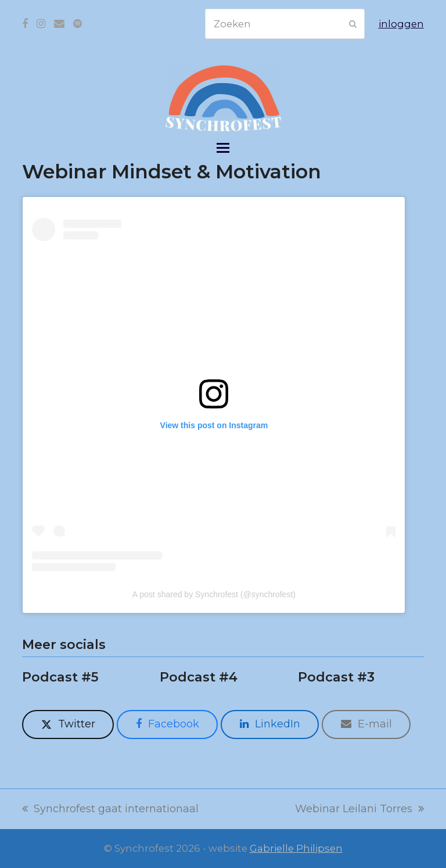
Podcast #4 (199, 677)
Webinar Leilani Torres (359, 810)
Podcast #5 (60, 677)
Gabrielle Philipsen (296, 848)
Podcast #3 (336, 677)
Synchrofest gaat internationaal (110, 810)
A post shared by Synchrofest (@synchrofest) (214, 594)
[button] (223, 148)
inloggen (401, 24)
